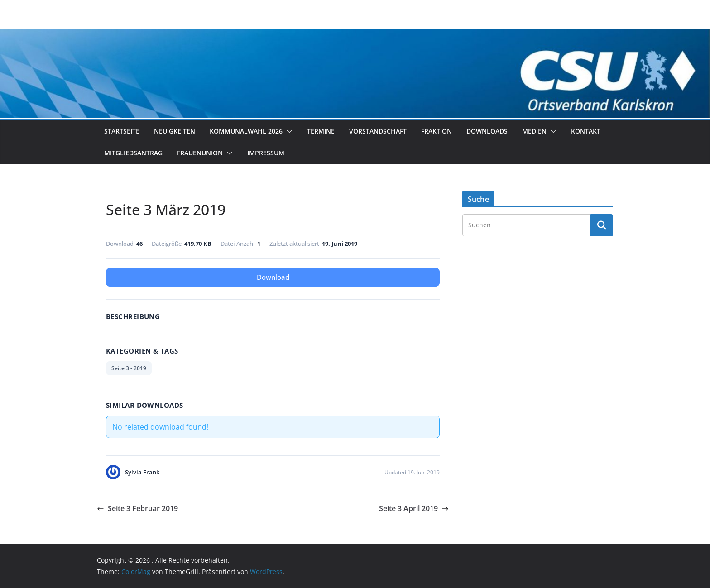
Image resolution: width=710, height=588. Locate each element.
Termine (321, 131)
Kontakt (586, 131)
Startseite (122, 131)
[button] (288, 131)
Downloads (487, 131)
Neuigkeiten (175, 131)
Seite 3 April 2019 (414, 508)
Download (273, 277)
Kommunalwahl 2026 (246, 131)
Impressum (266, 153)
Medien (534, 131)
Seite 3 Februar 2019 (137, 508)
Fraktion (437, 131)
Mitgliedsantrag (133, 153)
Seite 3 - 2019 (129, 368)
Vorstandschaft (378, 131)
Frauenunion (200, 153)
